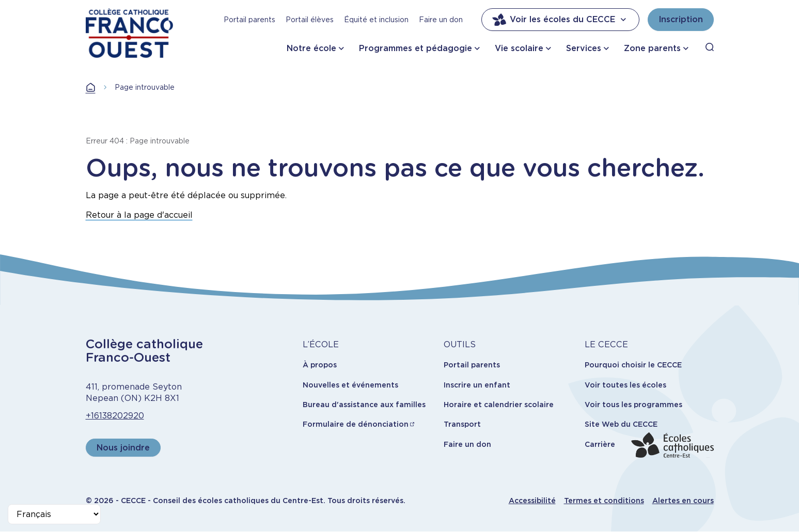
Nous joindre (123, 448)
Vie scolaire (519, 48)
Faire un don (441, 20)
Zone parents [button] (652, 48)
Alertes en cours (683, 501)
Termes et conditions (604, 501)
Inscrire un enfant (477, 385)
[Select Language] (54, 514)
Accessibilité (532, 501)
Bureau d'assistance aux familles (364, 405)
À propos (320, 365)
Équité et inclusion (376, 20)
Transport (462, 424)
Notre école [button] (311, 48)
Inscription (681, 19)
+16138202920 (115, 416)
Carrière (600, 444)
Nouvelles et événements (350, 385)
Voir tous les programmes (633, 405)
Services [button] (584, 48)
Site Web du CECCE (621, 424)
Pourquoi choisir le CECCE (633, 365)
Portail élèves (310, 20)
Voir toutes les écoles (625, 385)
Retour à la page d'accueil (139, 215)
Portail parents (249, 20)
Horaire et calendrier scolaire (499, 405)
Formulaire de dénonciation (356, 424)
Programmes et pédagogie (416, 48)
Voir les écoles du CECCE (560, 20)
